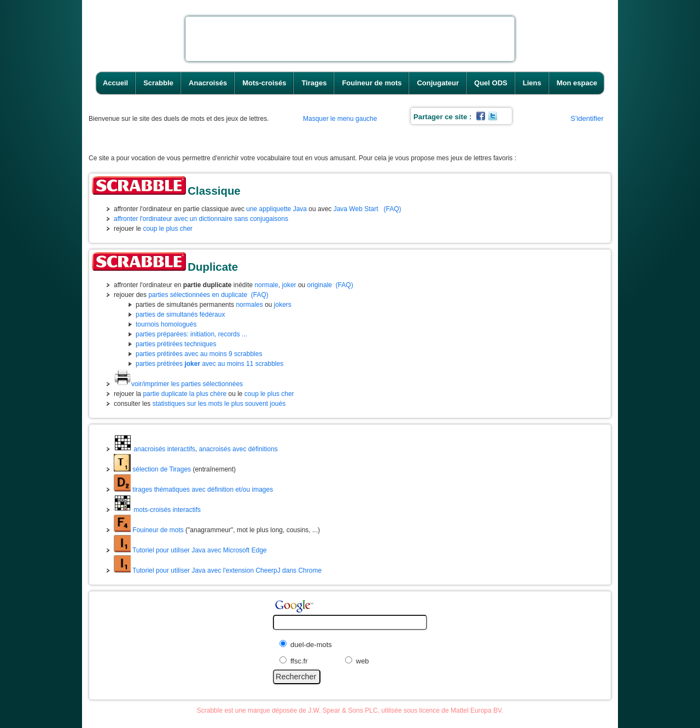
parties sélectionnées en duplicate (198, 295)
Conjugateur (438, 83)
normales (249, 305)
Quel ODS (491, 83)
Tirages (314, 83)
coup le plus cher (168, 229)
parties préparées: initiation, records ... (191, 334)
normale (267, 285)
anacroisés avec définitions (238, 449)
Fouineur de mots (372, 83)
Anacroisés (208, 83)
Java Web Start (356, 209)
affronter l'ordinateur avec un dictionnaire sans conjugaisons (201, 219)
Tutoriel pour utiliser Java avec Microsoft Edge (190, 550)
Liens (532, 83)
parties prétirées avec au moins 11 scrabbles (209, 364)
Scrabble (158, 83)
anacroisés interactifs (154, 449)
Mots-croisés (264, 83)
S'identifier (587, 118)
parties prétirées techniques (176, 344)
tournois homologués (166, 324)
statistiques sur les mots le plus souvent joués (219, 404)
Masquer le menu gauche (340, 119)
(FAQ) (393, 209)
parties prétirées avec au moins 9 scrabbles (199, 354)
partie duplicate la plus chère (185, 394)
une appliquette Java (276, 209)
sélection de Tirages (152, 469)
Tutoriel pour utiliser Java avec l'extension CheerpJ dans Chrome (218, 570)
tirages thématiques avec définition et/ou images (193, 490)
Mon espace (577, 83)
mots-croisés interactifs (157, 510)
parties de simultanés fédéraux (180, 315)
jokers (283, 305)
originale (320, 285)
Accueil (115, 83)
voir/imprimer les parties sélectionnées (178, 384)
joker (289, 285)
